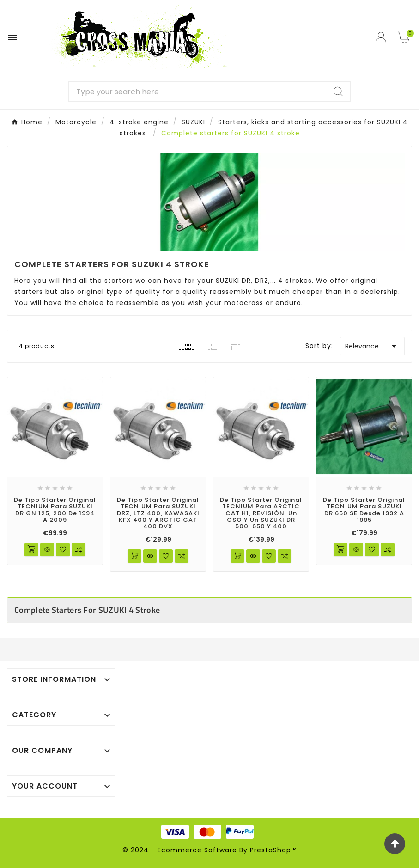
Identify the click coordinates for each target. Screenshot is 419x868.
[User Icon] (382, 37)
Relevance (372, 346)
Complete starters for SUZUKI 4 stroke (87, 610)
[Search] (198, 92)
